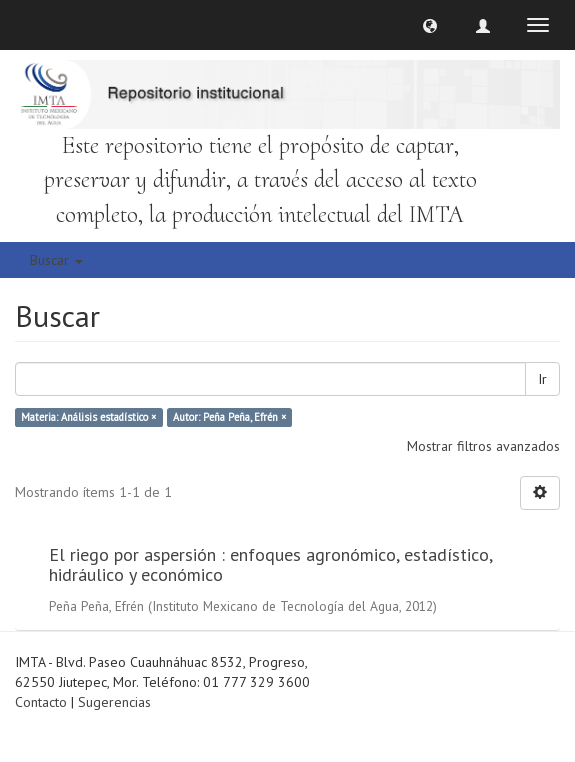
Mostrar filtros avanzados (483, 446)
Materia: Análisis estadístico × (88, 417)
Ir (542, 379)
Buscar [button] (56, 260)
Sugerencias (114, 702)
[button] (430, 25)
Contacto (41, 702)
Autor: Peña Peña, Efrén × (229, 417)
